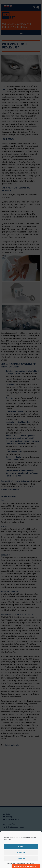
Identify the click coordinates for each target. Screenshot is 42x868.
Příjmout (21, 846)
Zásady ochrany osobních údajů (25, 864)
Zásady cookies (11, 864)
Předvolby (21, 859)
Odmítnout (21, 853)
